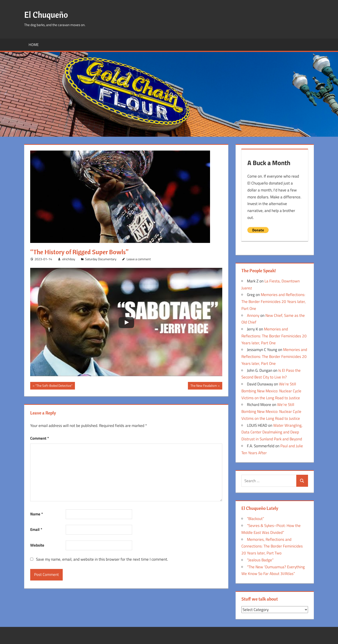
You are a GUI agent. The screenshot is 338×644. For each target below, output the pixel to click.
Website (37, 545)
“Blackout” (255, 519)
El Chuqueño (46, 15)
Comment (40, 438)
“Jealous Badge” (260, 560)
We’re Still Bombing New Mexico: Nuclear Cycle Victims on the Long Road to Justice (271, 391)
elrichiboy (69, 259)
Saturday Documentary (101, 259)
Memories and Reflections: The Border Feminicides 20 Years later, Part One (274, 302)
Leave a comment (139, 259)
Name (37, 514)
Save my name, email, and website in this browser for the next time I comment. (102, 559)
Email (36, 529)
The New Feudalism (204, 386)
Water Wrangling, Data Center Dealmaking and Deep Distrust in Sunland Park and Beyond (272, 432)
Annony (253, 315)
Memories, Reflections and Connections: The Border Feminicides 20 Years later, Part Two (272, 546)
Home (34, 45)
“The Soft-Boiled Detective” (54, 386)
